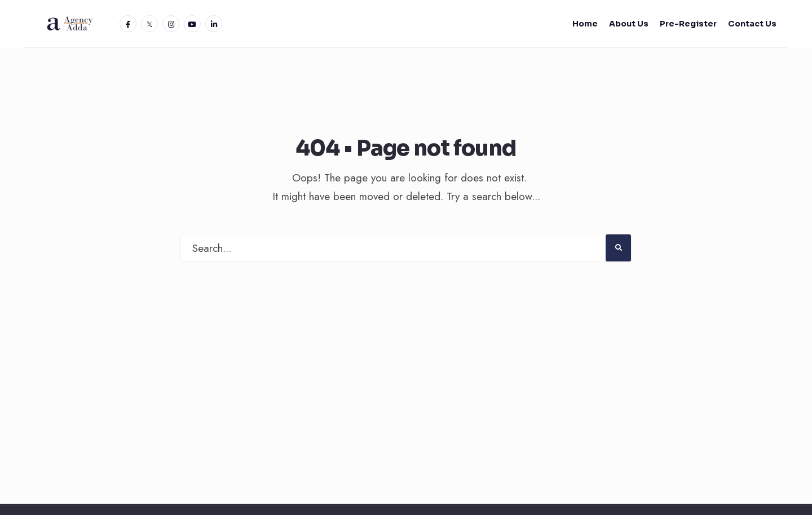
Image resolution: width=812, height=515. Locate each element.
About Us (629, 24)
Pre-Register (688, 24)
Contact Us (752, 24)
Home (585, 24)
